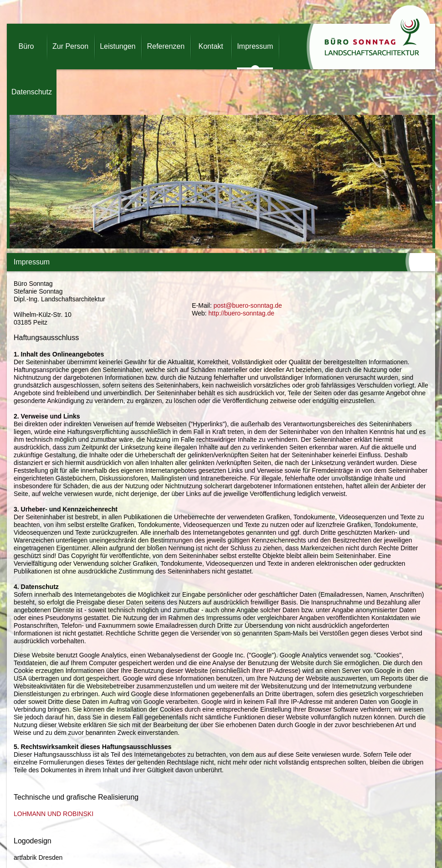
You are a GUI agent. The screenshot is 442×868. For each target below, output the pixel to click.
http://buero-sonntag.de (241, 313)
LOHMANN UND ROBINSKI (54, 814)
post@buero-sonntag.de (247, 305)
